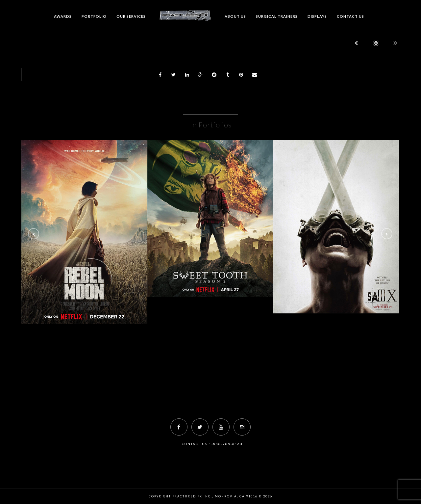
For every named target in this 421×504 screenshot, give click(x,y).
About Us (235, 16)
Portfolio (94, 16)
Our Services (131, 16)
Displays (317, 16)
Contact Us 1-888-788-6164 (212, 444)
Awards (63, 16)
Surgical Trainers (277, 16)
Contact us (350, 16)
